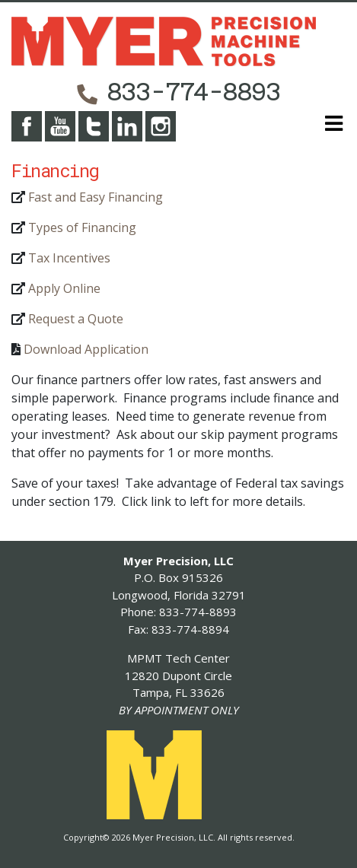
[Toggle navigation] (329, 126)
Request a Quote (76, 319)
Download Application (86, 349)
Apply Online (64, 288)
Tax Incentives (69, 258)
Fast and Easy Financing (96, 197)
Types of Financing (82, 227)
